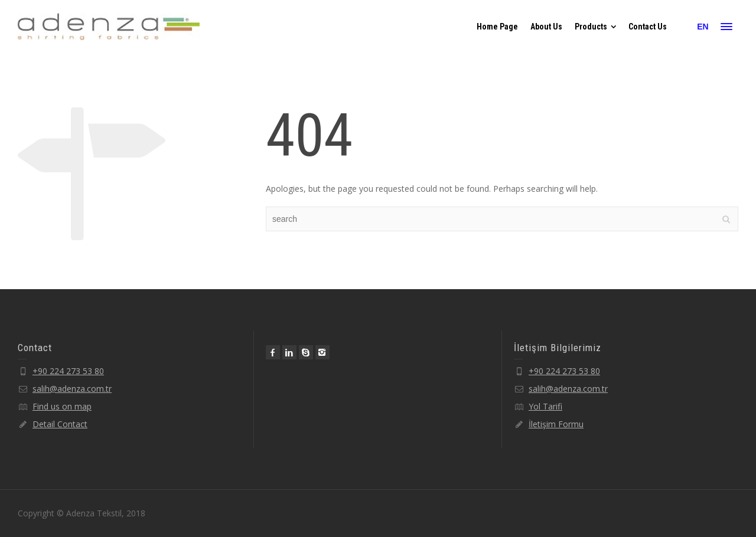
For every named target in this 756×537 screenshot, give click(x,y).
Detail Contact (60, 424)
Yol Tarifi (545, 406)
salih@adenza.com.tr (72, 389)
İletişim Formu (556, 424)
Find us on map (62, 406)
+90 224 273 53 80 (68, 371)
